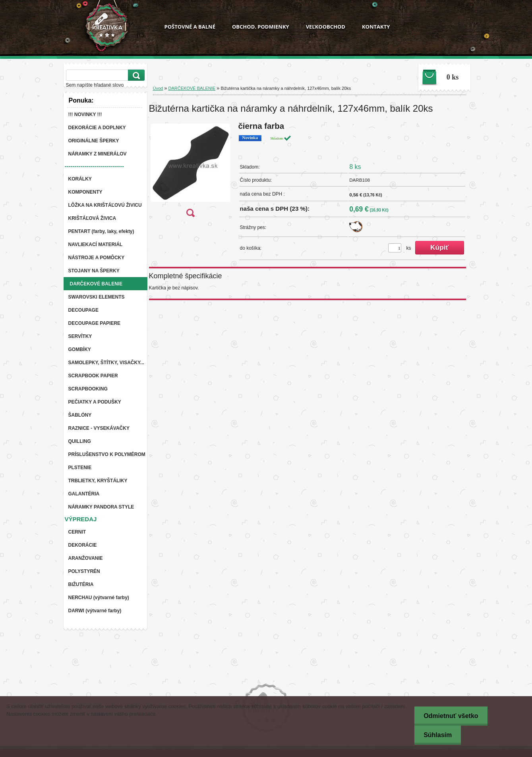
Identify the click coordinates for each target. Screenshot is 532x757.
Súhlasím (436, 735)
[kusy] (395, 248)
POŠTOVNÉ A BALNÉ (190, 27)
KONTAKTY (376, 27)
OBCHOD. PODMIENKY (261, 27)
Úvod (158, 88)
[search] (135, 75)
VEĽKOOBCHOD (326, 27)
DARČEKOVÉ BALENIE (192, 88)
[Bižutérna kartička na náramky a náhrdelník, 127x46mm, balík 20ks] (190, 172)
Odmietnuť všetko (449, 716)
